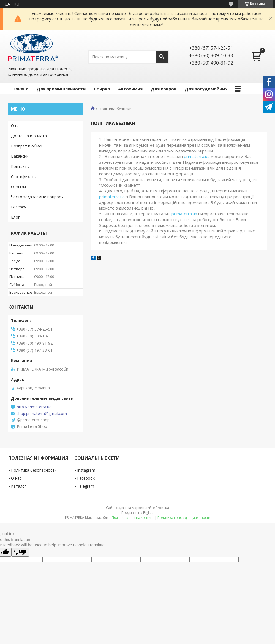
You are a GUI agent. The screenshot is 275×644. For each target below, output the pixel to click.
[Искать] (162, 57)
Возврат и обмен (27, 146)
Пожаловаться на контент (133, 518)
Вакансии (20, 156)
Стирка (102, 89)
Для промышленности (61, 89)
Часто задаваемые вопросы (37, 197)
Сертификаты (24, 177)
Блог (15, 217)
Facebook (86, 478)
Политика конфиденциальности (184, 518)
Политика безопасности (34, 470)
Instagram (86, 470)
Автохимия (130, 89)
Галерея (19, 207)
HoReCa (20, 89)
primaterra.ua (197, 156)
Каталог (19, 486)
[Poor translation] (20, 552)
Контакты (20, 166)
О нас (16, 126)
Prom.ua (162, 508)
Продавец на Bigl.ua (137, 513)
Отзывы (18, 187)
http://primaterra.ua (34, 407)
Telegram (86, 486)
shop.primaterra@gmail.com (42, 414)
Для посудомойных (206, 89)
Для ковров (164, 89)
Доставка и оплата (29, 136)
